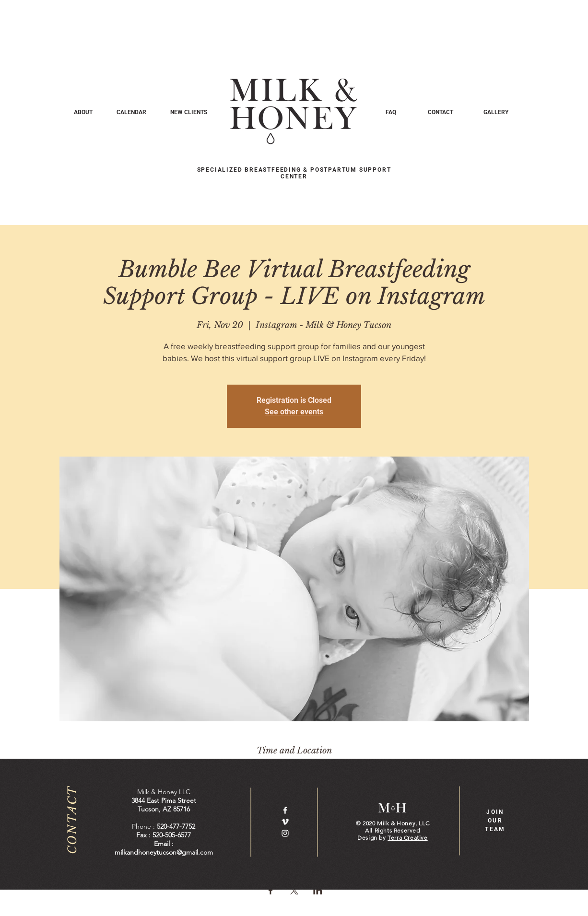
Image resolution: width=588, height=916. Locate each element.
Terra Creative (407, 838)
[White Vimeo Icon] (285, 822)
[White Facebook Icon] (285, 810)
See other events (294, 412)
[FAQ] (391, 112)
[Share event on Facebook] (271, 891)
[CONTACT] (441, 112)
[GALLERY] (496, 112)
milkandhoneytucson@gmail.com (164, 852)
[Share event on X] (294, 891)
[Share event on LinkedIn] (318, 891)
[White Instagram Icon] (285, 833)
